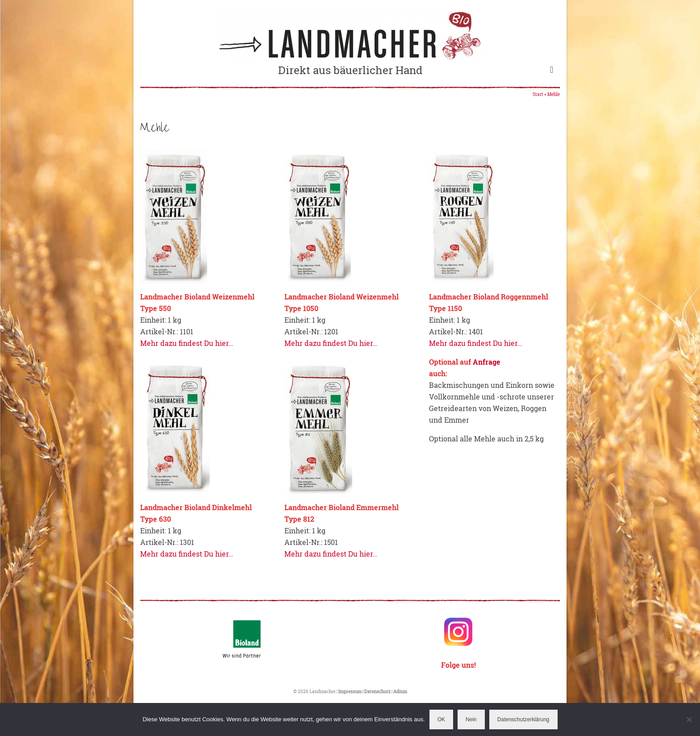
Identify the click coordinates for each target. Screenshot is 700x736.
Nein (471, 719)
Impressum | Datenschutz (365, 692)
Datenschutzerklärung (523, 719)
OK (441, 719)
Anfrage (487, 362)
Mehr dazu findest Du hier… (187, 343)
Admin (400, 692)
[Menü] (552, 69)
